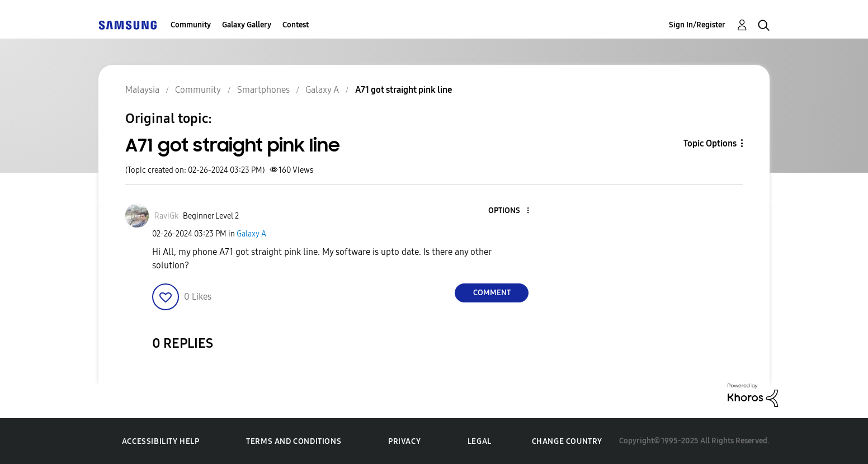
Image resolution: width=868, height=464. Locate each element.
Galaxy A (251, 234)
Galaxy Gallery (247, 25)
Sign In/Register (697, 25)
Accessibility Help (161, 441)
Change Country (567, 441)
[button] (510, 211)
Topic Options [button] (710, 143)
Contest (296, 25)
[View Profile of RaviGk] (166, 216)
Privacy (404, 441)
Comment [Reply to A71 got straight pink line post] (492, 293)
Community (191, 25)
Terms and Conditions (294, 441)
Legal (480, 441)
